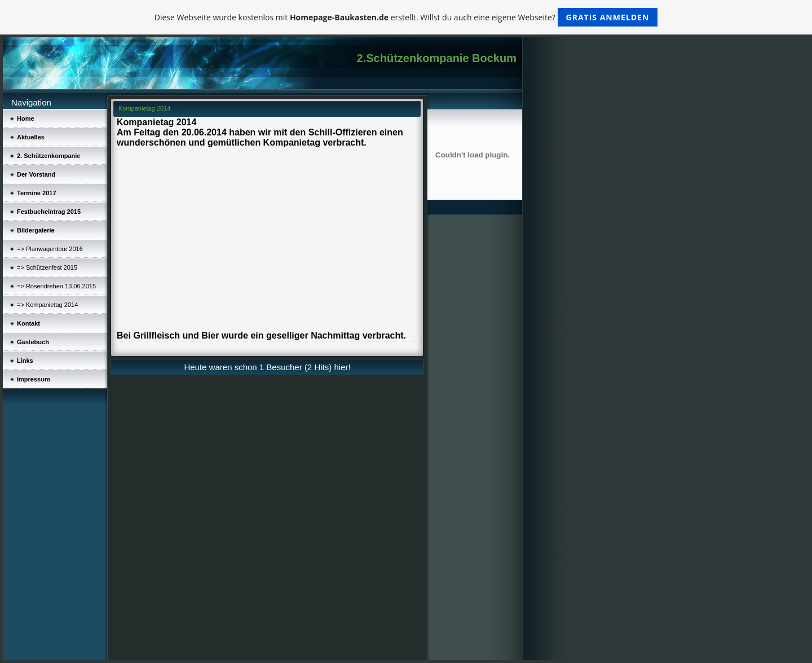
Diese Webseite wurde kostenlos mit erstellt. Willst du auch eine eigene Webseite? (406, 17)
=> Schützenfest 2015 (47, 267)
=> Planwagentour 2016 (50, 249)
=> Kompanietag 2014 (47, 305)
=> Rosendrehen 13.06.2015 (56, 286)
